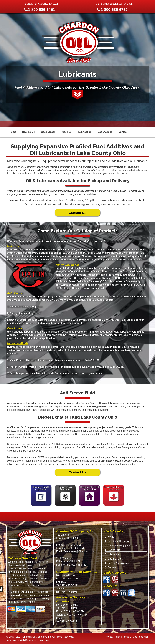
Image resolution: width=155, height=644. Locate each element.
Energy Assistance (118, 563)
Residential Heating (118, 541)
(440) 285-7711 (73, 545)
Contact (123, 132)
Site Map (144, 637)
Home (13, 132)
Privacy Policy (113, 637)
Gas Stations (105, 132)
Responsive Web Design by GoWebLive (28, 640)
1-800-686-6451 (76, 548)
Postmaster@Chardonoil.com (79, 551)
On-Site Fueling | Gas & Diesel (124, 545)
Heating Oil (28, 132)
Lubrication (85, 132)
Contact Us (77, 213)
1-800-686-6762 (78, 565)
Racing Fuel (114, 550)
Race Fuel (67, 132)
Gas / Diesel (48, 132)
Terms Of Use (130, 637)
